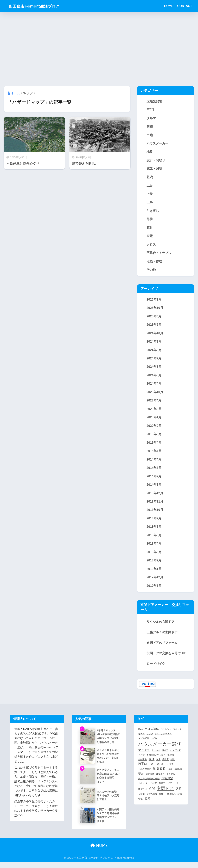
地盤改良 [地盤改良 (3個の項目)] (160, 772)
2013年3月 (154, 555)
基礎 (150, 178)
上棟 (150, 194)
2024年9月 (154, 343)
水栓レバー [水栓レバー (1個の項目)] (144, 786)
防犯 (150, 127)
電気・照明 (154, 169)
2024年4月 (154, 385)
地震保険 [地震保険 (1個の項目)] (178, 773)
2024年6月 (154, 369)
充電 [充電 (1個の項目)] (158, 763)
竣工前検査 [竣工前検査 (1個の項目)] (152, 798)
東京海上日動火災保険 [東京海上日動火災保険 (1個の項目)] (149, 782)
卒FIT (150, 110)
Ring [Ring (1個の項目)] (140, 732)
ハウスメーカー (157, 144)
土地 (150, 135)
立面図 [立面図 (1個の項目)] (141, 798)
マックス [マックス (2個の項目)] (144, 753)
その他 (151, 271)
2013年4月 (154, 547)
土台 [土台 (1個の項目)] (151, 767)
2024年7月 (154, 360)
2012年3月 (154, 589)
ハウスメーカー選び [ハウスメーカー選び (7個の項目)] (160, 747)
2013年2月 (154, 564)
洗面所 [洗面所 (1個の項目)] (154, 786)
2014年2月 (154, 479)
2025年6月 (154, 318)
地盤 (150, 152)
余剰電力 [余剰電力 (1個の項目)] (143, 763)
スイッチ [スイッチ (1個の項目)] (177, 732)
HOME (169, 6)
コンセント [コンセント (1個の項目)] (166, 732)
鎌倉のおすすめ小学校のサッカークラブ (36, 814)
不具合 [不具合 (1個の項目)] (141, 758)
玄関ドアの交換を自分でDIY (166, 656)
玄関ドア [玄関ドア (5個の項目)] (165, 792)
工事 (150, 203)
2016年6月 (154, 436)
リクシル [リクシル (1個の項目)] (156, 754)
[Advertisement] (99, 49)
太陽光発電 (154, 101)
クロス (151, 245)
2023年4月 (154, 402)
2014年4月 (154, 462)
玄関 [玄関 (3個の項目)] (152, 792)
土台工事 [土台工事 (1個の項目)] (159, 767)
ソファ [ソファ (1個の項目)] (150, 737)
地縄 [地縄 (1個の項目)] (170, 773)
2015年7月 (154, 453)
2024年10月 (155, 334)
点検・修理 (154, 262)
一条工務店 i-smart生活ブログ (37, 6)
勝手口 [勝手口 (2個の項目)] (143, 767)
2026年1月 (154, 301)
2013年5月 (154, 538)
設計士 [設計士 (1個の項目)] (162, 798)
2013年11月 (155, 504)
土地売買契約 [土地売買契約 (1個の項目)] (145, 773)
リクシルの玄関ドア (160, 625)
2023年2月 (154, 411)
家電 (150, 237)
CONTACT (185, 6)
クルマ (151, 118)
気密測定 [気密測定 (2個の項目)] (167, 782)
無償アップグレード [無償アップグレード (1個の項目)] (169, 786)
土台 (150, 186)
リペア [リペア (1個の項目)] (165, 754)
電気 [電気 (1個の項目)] (140, 802)
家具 (150, 228)
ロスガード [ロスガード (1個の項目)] (175, 754)
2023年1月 (154, 419)
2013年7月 (154, 521)
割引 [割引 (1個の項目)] (173, 763)
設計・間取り (156, 161)
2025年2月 (154, 326)
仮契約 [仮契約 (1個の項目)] (171, 758)
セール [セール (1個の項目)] (141, 737)
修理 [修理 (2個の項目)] (152, 763)
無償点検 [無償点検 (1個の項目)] (143, 792)
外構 (150, 220)
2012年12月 (155, 580)
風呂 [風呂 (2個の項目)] (147, 802)
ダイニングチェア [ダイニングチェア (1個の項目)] (163, 737)
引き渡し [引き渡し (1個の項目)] (171, 777)
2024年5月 (154, 377)
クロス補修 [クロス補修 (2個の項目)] (152, 732)
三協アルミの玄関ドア (162, 635)
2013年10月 (155, 513)
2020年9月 (154, 428)
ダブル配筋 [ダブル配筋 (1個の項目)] (144, 742)
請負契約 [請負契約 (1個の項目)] (171, 798)
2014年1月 (154, 487)
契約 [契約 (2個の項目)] (141, 777)
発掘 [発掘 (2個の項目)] (178, 792)
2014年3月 (154, 470)
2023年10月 (155, 394)
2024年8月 (154, 351)
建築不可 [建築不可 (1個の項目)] (160, 777)
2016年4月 (154, 445)
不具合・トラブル (159, 254)
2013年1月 (154, 572)
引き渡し (153, 211)
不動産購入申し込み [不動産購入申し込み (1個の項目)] (156, 758)
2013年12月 (155, 496)
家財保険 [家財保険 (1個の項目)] (150, 777)
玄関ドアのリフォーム (162, 646)
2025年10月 (155, 309)
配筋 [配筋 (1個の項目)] (180, 798)
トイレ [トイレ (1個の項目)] (154, 742)
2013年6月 (154, 529)
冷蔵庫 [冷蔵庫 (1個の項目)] (165, 763)
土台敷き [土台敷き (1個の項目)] (169, 767)
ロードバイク (156, 667)
